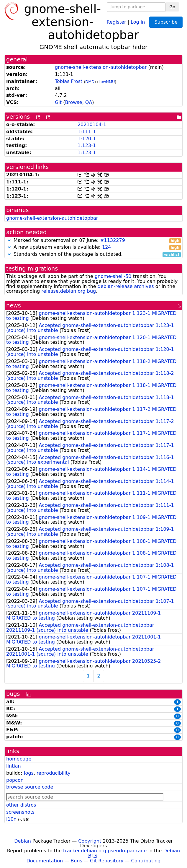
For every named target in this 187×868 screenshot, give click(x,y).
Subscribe (166, 22)
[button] (9, 240)
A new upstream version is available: (93, 247)
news (14, 306)
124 (107, 247)
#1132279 (113, 240)
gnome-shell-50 (113, 276)
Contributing (146, 861)
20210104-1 (92, 124)
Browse (73, 102)
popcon (15, 780)
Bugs (76, 861)
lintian (14, 766)
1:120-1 (87, 139)
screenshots (20, 812)
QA (89, 102)
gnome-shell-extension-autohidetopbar (101, 67)
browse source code (30, 787)
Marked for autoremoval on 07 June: (93, 241)
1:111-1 (87, 132)
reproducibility (54, 773)
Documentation (45, 861)
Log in (138, 22)
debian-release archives (126, 286)
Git (58, 102)
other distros (21, 805)
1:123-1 (87, 145)
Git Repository (107, 861)
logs (29, 773)
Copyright (90, 841)
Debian (23, 841)
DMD (90, 82)
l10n (11, 819)
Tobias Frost (69, 81)
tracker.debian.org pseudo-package (105, 851)
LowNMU (107, 82)
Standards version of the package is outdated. (93, 254)
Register (117, 22)
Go (172, 7)
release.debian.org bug (69, 291)
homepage (19, 759)
